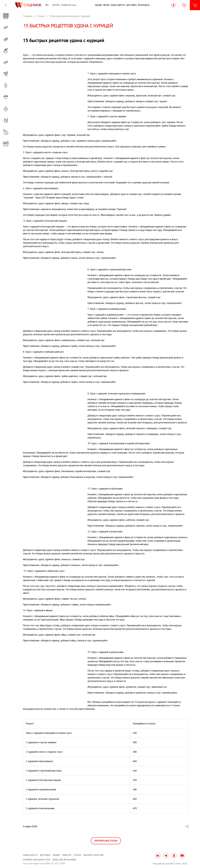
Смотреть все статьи (106, 841)
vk (158, 856)
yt (182, 856)
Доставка (131, 5)
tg (166, 856)
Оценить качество (93, 855)
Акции (98, 5)
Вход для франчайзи (64, 860)
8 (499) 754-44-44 (69, 5)
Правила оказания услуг (37, 860)
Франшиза (144, 5)
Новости (67, 855)
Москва (56, 5)
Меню (106, 5)
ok (174, 856)
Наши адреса (118, 5)
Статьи (77, 855)
